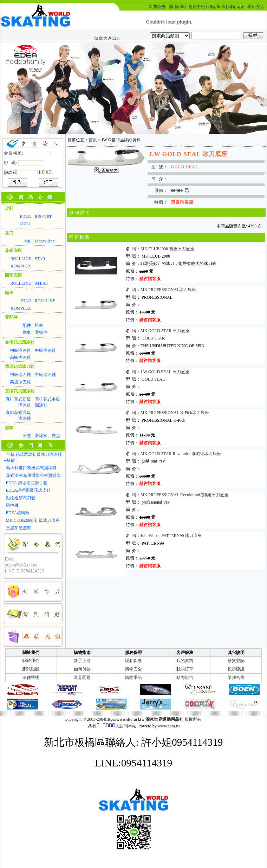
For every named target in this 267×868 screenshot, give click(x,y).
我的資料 (185, 661)
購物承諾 (133, 678)
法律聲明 (31, 678)
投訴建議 (236, 669)
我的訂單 (185, 669)
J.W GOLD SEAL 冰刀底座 (165, 372)
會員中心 (197, 7)
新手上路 (82, 661)
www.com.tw (169, 726)
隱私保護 (133, 661)
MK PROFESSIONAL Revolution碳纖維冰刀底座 (185, 495)
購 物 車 (177, 7)
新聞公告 (157, 7)
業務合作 (236, 678)
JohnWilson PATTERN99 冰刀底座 (171, 536)
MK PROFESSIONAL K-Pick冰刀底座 (175, 413)
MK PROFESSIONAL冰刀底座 (168, 290)
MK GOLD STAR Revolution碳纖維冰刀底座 (181, 454)
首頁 (93, 140)
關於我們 (31, 661)
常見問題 (82, 678)
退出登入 (256, 7)
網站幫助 (216, 7)
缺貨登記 (236, 661)
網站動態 (31, 669)
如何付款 (82, 669)
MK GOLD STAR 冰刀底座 (165, 331)
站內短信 (185, 678)
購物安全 (133, 669)
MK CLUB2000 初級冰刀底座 (167, 249)
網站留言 (236, 7)
